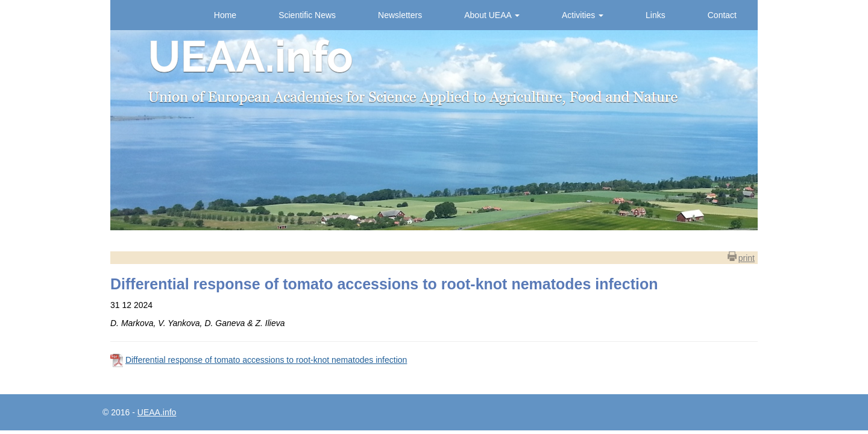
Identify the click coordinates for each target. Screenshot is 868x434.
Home (225, 15)
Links (656, 15)
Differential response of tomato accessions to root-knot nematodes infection (266, 360)
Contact (722, 15)
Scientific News (307, 15)
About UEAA (492, 15)
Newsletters (400, 15)
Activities (583, 15)
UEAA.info (157, 412)
